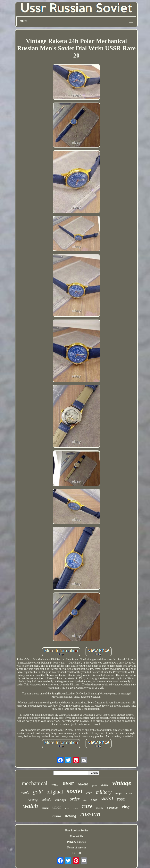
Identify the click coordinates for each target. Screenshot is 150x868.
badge (119, 793)
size (85, 800)
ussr (68, 783)
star (94, 800)
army (105, 784)
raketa (83, 784)
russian (90, 814)
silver (129, 793)
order (75, 799)
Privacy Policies (76, 842)
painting (33, 800)
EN (74, 853)
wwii (55, 784)
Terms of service (76, 848)
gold (38, 792)
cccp (89, 793)
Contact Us (76, 836)
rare (87, 806)
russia (57, 816)
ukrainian (113, 808)
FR (79, 853)
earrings (61, 800)
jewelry (100, 808)
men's (25, 793)
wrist (107, 799)
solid (67, 808)
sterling (70, 816)
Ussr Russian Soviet (76, 831)
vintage (122, 783)
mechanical (35, 783)
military (104, 792)
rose (121, 799)
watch (31, 806)
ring (126, 807)
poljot (95, 785)
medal (45, 808)
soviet (75, 791)
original (55, 792)
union (57, 807)
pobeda (46, 800)
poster (76, 808)
